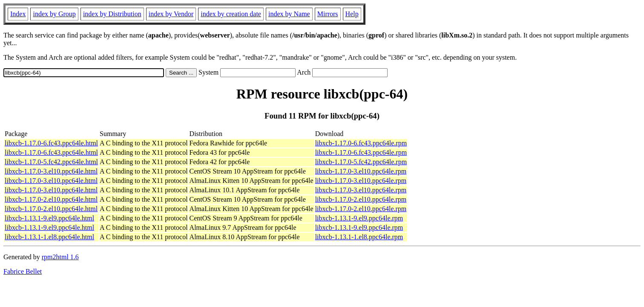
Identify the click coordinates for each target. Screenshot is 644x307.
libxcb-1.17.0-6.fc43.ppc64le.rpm (361, 143)
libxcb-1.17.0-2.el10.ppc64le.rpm (361, 199)
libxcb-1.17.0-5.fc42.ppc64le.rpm (361, 162)
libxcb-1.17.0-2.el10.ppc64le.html (51, 199)
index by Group (54, 14)
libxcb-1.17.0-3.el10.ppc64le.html (51, 171)
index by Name (289, 14)
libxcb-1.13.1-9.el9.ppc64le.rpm (359, 218)
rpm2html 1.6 (60, 257)
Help (352, 14)
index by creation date (231, 14)
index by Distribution (112, 14)
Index (18, 14)
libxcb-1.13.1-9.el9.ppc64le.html (49, 218)
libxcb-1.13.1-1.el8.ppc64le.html (49, 237)
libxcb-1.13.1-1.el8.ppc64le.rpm (359, 237)
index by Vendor (171, 14)
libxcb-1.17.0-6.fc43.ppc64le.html (51, 143)
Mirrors (328, 14)
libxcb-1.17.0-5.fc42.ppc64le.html (51, 162)
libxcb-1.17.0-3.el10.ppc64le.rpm (361, 171)
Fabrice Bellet (23, 271)
